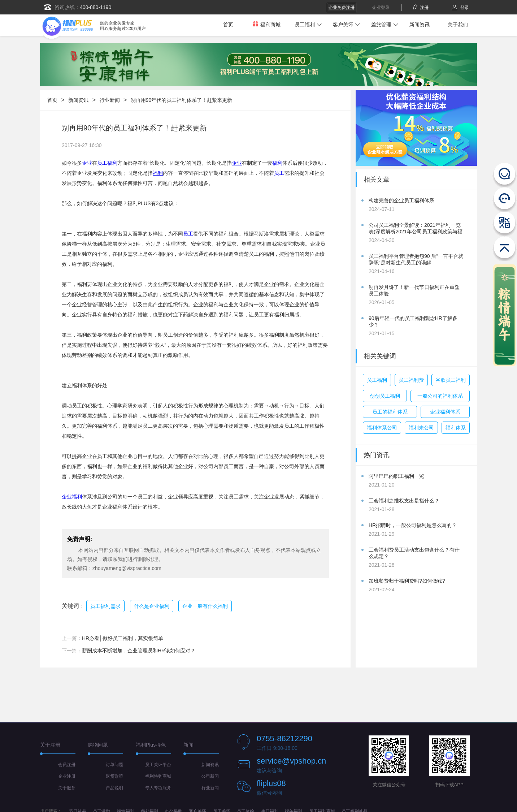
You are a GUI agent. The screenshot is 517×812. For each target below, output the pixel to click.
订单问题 (114, 765)
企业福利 (72, 497)
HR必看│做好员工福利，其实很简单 (123, 638)
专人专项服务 (158, 788)
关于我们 (458, 25)
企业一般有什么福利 (205, 606)
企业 (87, 163)
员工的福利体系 (390, 412)
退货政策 (114, 776)
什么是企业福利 (152, 606)
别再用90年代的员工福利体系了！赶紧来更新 (182, 100)
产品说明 (114, 788)
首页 (228, 25)
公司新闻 (210, 776)
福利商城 (266, 24)
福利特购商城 (158, 776)
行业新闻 (110, 100)
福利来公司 (421, 428)
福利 (277, 163)
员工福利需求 (105, 606)
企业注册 (67, 776)
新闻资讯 (420, 25)
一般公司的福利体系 (440, 396)
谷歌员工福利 (451, 380)
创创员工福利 (385, 396)
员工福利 (305, 25)
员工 (279, 173)
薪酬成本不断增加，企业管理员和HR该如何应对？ (139, 651)
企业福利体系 (445, 412)
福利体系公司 (382, 428)
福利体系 (456, 428)
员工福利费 (411, 380)
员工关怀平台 (158, 765)
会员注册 (67, 765)
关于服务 (67, 788)
